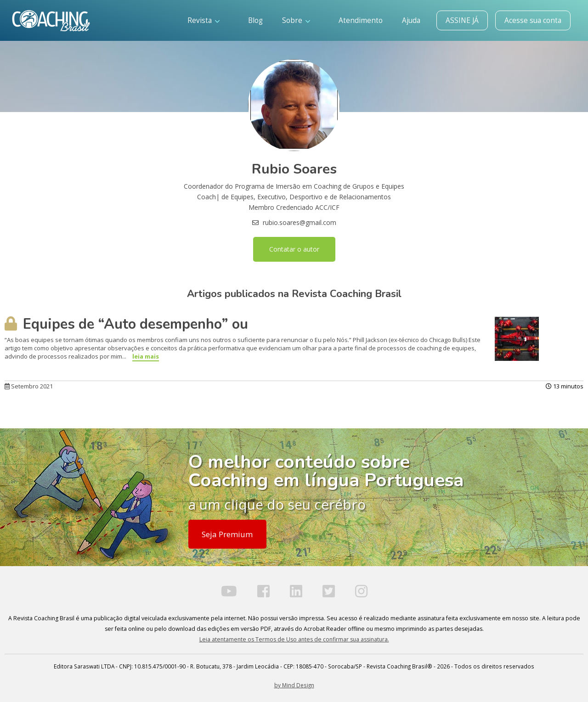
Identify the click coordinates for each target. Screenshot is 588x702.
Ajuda (411, 20)
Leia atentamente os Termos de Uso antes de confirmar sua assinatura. (294, 639)
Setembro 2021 (29, 386)
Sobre (296, 20)
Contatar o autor (294, 249)
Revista (204, 20)
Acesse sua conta (533, 20)
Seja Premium (227, 534)
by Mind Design (294, 685)
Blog (255, 20)
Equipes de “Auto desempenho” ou (126, 324)
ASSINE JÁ (462, 20)
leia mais (146, 356)
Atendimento (361, 20)
